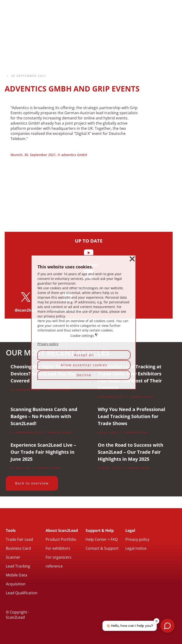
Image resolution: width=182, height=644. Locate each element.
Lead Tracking (18, 566)
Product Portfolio (61, 539)
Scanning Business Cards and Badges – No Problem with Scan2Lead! (44, 416)
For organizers (58, 557)
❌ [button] (132, 259)
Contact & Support (102, 548)
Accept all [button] (84, 355)
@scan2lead (26, 310)
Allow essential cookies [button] (84, 365)
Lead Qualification (22, 593)
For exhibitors (58, 548)
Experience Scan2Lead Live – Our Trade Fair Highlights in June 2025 (43, 452)
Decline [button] (84, 375)
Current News (59, 390)
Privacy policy (137, 539)
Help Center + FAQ (102, 539)
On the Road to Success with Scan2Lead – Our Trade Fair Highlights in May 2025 (131, 452)
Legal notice (136, 548)
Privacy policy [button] (48, 344)
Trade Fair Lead (19, 539)
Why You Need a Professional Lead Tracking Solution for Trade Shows (131, 416)
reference (54, 566)
